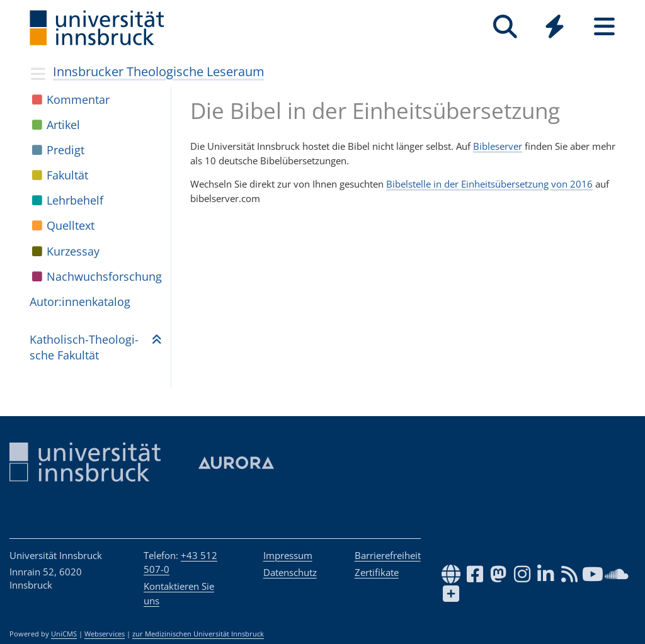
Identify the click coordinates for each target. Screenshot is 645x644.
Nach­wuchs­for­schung (104, 276)
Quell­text (71, 225)
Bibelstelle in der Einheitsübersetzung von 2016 (489, 184)
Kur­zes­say (73, 251)
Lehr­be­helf (75, 200)
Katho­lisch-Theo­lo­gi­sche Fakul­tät (84, 347)
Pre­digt (66, 150)
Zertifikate (377, 572)
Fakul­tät (67, 175)
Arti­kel (63, 125)
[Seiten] (604, 27)
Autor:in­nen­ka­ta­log (80, 302)
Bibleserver (498, 146)
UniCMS (64, 634)
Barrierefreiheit (388, 555)
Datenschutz (290, 572)
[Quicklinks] (555, 27)
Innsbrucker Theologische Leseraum (159, 71)
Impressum (288, 555)
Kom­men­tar (78, 99)
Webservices (105, 634)
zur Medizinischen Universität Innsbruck (198, 634)
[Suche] (505, 27)
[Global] (555, 28)
